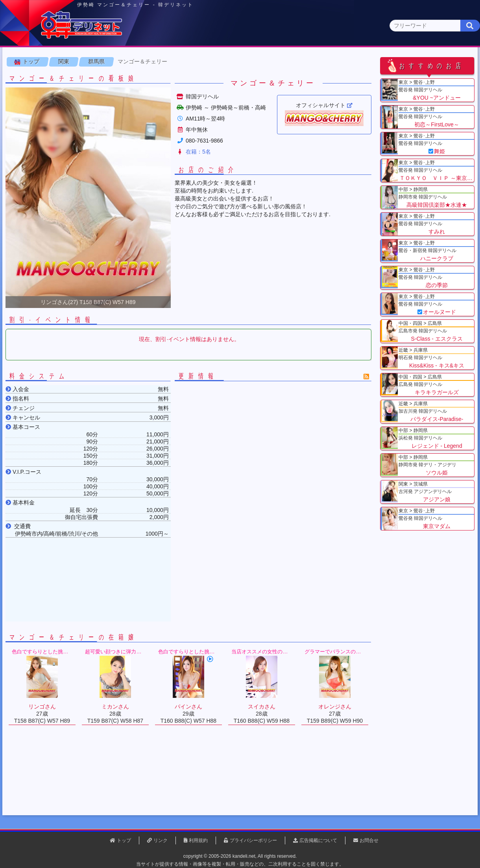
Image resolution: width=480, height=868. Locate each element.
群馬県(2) (178, 77)
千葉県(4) (114, 77)
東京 (103, 62)
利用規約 (198, 840)
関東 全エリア (30, 77)
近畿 (329, 62)
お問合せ (369, 840)
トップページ (38, 62)
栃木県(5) (244, 77)
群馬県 (99, 98)
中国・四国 (386, 62)
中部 (273, 62)
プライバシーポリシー (253, 840)
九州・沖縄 (443, 62)
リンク (161, 840)
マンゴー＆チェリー (145, 98)
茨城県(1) (211, 77)
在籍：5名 (201, 188)
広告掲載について (318, 840)
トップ (33, 98)
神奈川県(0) (78, 77)
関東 (159, 61)
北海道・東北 (216, 62)
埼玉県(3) (146, 77)
